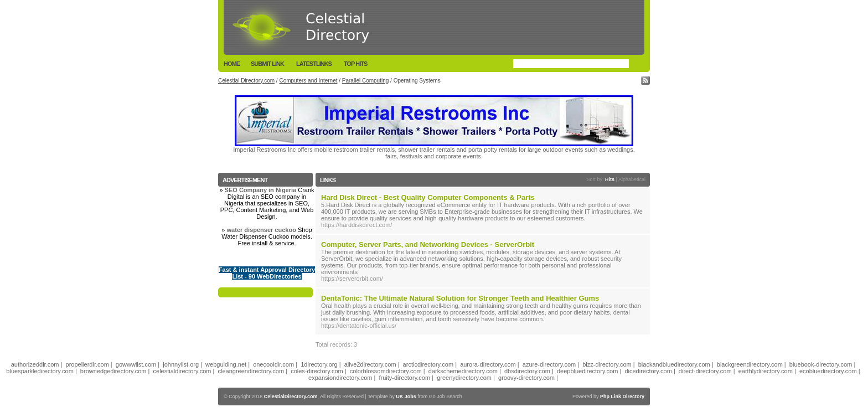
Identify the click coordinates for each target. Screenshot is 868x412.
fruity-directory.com (404, 378)
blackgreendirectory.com (750, 364)
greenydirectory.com (464, 378)
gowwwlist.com (136, 364)
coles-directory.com (317, 371)
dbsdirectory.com (527, 371)
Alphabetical (632, 179)
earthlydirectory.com (766, 371)
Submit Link (267, 64)
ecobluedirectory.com (828, 371)
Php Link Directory (622, 396)
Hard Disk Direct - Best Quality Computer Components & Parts (428, 197)
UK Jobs (406, 396)
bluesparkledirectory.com (40, 371)
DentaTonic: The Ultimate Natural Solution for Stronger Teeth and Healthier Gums (460, 298)
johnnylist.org (181, 364)
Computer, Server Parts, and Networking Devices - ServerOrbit (428, 244)
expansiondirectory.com (340, 378)
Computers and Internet (308, 81)
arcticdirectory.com (428, 364)
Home (232, 64)
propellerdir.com (87, 364)
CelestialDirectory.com (291, 396)
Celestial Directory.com (246, 81)
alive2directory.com (370, 364)
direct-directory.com (705, 371)
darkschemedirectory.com (463, 371)
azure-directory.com (549, 364)
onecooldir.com (273, 364)
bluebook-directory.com (821, 364)
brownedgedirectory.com (113, 371)
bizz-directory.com (607, 364)
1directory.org (319, 364)
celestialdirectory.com (182, 371)
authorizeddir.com (35, 364)
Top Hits (355, 64)
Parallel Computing (366, 81)
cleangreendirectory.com (251, 371)
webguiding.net (226, 364)
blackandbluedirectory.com (674, 364)
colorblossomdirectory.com (386, 371)
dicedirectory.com (648, 371)
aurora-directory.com (488, 364)
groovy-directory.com (526, 378)
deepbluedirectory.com (587, 371)
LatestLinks (314, 64)
